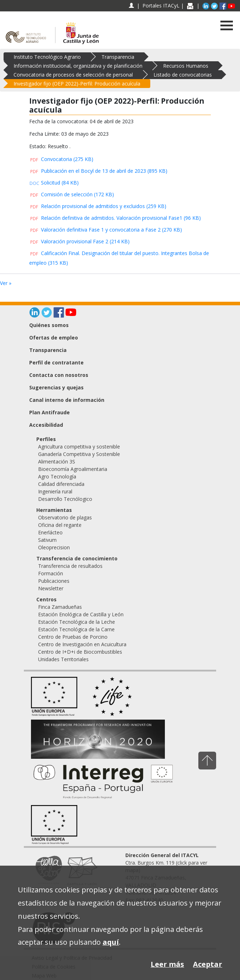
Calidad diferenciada (61, 484)
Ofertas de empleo (54, 338)
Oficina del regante (60, 525)
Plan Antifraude (49, 412)
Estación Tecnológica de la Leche (77, 622)
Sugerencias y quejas (56, 387)
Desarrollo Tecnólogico (65, 499)
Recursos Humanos (186, 66)
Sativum (47, 540)
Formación (51, 573)
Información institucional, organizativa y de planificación (78, 66)
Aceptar (208, 964)
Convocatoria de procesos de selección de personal (73, 75)
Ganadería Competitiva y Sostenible (79, 454)
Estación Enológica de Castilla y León (81, 614)
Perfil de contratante (56, 362)
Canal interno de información (67, 400)
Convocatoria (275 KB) (61, 159)
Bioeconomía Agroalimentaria (73, 469)
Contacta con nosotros (59, 375)
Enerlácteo (50, 532)
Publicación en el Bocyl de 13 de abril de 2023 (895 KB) (98, 171)
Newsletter (51, 588)
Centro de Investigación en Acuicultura (82, 644)
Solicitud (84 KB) (54, 183)
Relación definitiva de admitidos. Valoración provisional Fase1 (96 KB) (115, 218)
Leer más (167, 964)
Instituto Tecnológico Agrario (47, 57)
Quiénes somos (49, 325)
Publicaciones (54, 581)
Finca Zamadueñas (60, 607)
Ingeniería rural (55, 491)
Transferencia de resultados (70, 566)
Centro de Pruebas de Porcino (73, 637)
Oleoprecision (54, 547)
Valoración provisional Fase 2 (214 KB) (79, 241)
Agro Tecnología (57, 476)
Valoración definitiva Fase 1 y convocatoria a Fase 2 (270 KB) (106, 230)
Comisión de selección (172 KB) (72, 194)
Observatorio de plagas (65, 517)
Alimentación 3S (57, 462)
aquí (111, 942)
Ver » (6, 283)
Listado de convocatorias (183, 75)
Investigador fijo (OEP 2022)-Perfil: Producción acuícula (77, 84)
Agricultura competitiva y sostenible (79, 447)
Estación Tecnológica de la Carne (76, 629)
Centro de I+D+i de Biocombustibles (80, 652)
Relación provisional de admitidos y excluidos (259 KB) (98, 206)
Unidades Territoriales (63, 659)
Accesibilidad (46, 425)
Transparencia (118, 57)
